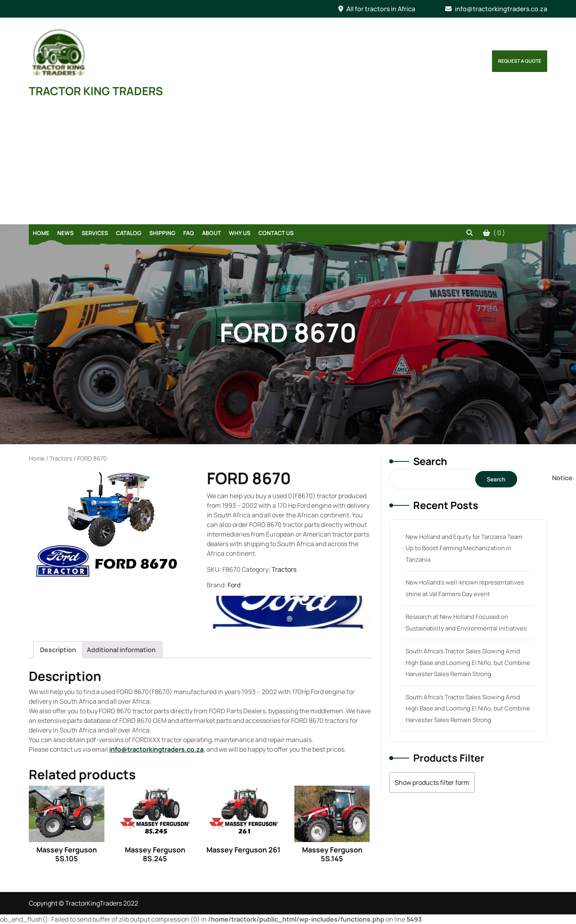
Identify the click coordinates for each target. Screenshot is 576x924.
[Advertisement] (288, 164)
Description (58, 650)
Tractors (61, 458)
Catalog (129, 233)
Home (41, 233)
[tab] (58, 650)
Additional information (121, 650)
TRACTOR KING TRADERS (96, 91)
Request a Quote (520, 61)
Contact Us (276, 233)
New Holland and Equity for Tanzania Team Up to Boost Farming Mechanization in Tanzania (464, 548)
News (65, 233)
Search (430, 461)
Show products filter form (432, 782)
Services (95, 233)
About (211, 233)
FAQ (189, 233)
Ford (234, 585)
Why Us (240, 233)
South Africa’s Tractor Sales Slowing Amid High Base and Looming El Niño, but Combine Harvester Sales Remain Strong (468, 663)
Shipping (162, 233)
